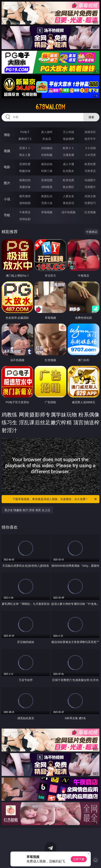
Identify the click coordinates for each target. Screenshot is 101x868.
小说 (7, 199)
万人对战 (68, 132)
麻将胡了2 (25, 139)
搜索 (91, 117)
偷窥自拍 (25, 180)
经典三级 (47, 171)
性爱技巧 (90, 203)
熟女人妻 (25, 155)
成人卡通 (68, 164)
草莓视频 (47, 212)
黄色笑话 (68, 203)
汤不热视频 (68, 212)
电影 (7, 167)
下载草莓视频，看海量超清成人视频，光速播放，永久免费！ (55, 499)
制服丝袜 (25, 171)
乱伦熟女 (68, 171)
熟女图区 (68, 187)
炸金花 (47, 139)
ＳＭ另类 (90, 155)
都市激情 (25, 196)
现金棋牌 (68, 139)
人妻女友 (68, 196)
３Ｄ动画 (90, 148)
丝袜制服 (47, 155)
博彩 (7, 135)
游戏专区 (90, 132)
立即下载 (79, 859)
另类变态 (90, 171)
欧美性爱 (90, 164)
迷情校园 (25, 203)
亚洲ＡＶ (25, 148)
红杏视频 (90, 212)
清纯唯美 (47, 187)
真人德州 (47, 132)
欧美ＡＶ (68, 148)
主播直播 (68, 155)
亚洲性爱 (25, 164)
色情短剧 (25, 219)
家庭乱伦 (47, 196)
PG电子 (25, 132)
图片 (7, 183)
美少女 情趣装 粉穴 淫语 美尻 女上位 (27, 510)
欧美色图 (68, 180)
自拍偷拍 (47, 148)
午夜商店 (25, 212)
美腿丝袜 (25, 187)
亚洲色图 (47, 180)
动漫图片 (90, 180)
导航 (7, 215)
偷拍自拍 (47, 164)
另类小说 (47, 203)
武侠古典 (90, 196)
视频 (7, 151)
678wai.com (50, 107)
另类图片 (90, 187)
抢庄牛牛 (90, 139)
